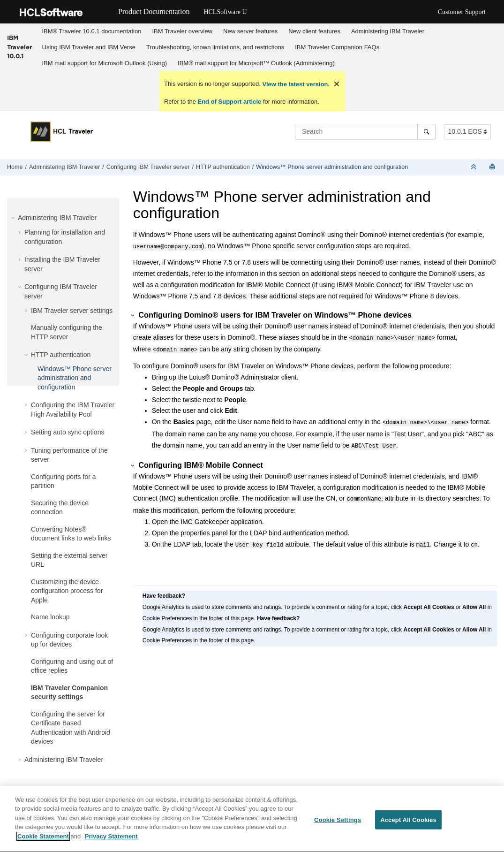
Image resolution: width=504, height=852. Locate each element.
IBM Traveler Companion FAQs (337, 47)
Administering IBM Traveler (388, 31)
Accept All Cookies (408, 827)
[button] (14, 218)
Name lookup (50, 617)
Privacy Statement (111, 844)
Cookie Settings (338, 827)
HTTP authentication (223, 167)
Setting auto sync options (68, 432)
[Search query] (365, 131)
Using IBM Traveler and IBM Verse (89, 47)
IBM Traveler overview (182, 31)
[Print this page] (493, 167)
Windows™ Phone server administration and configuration (332, 167)
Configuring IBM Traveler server (148, 167)
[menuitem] (92, 31)
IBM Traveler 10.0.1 (19, 47)
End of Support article (229, 102)
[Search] (426, 131)
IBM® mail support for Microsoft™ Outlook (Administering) (256, 63)
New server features (250, 31)
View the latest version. (295, 84)
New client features (314, 31)
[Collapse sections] (474, 167)
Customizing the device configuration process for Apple (67, 591)
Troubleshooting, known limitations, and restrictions (215, 47)
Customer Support (462, 12)
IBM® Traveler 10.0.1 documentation (92, 31)
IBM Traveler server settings (72, 311)
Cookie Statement (43, 844)
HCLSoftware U (225, 12)
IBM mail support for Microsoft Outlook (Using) (105, 63)
